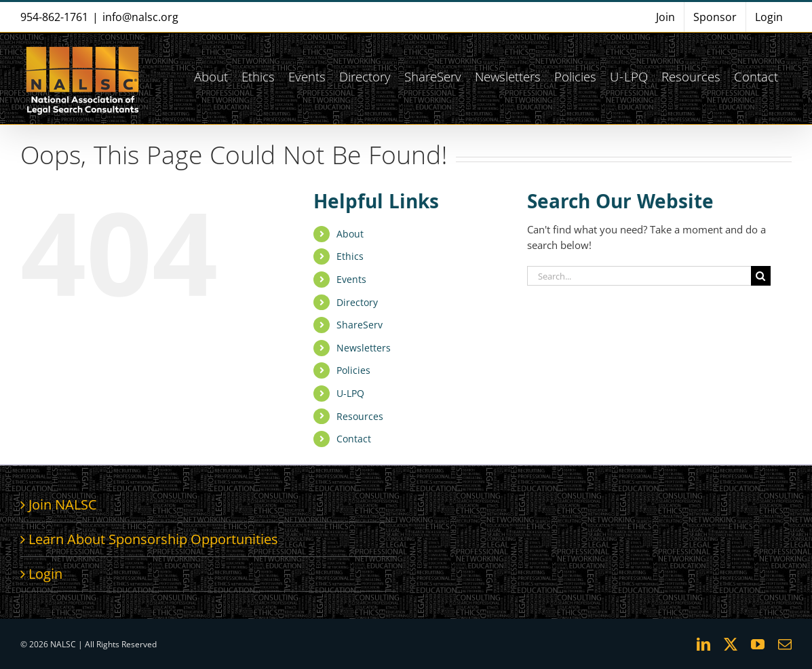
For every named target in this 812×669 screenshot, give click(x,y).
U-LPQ (350, 393)
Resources (360, 416)
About (350, 234)
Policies (353, 370)
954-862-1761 (54, 17)
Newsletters (364, 348)
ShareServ (360, 325)
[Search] (761, 276)
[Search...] (639, 276)
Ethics (350, 256)
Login (45, 574)
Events (351, 279)
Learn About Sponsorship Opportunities (153, 539)
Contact (354, 439)
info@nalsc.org (140, 17)
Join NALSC (63, 504)
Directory (357, 302)
